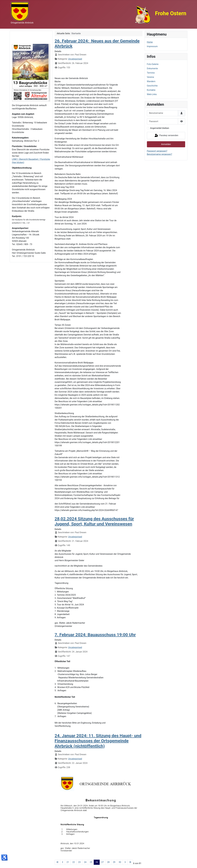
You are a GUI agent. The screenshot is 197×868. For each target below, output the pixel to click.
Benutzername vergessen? (159, 154)
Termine (151, 73)
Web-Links (152, 94)
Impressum (152, 46)
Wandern (151, 81)
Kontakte (151, 90)
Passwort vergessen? (157, 151)
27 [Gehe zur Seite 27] (102, 862)
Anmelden (166, 144)
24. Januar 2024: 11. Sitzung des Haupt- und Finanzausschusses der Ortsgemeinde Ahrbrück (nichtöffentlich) (98, 741)
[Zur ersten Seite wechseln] (57, 862)
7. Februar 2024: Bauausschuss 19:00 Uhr (95, 635)
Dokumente (152, 68)
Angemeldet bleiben (160, 128)
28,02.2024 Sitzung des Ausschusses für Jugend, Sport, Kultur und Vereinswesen (94, 521)
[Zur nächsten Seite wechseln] (125, 862)
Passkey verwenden (166, 136)
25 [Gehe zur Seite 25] (91, 862)
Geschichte (152, 86)
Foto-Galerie (153, 64)
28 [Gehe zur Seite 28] (108, 862)
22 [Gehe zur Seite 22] (74, 862)
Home (150, 42)
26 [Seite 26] (97, 862)
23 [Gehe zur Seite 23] (79, 862)
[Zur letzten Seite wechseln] (130, 862)
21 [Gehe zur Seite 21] (68, 862)
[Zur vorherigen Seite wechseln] (63, 862)
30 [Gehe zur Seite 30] (120, 862)
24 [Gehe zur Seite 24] (85, 862)
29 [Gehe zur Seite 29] (114, 862)
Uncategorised (75, 59)
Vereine (150, 77)
